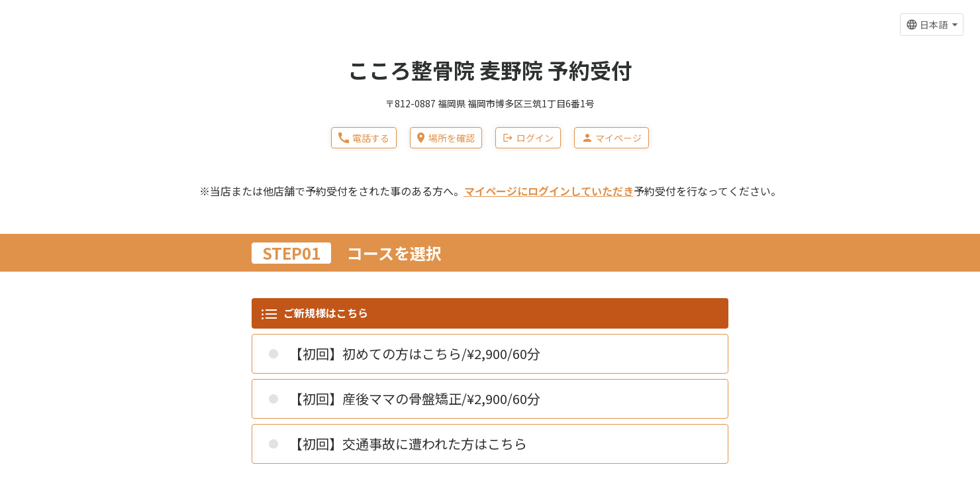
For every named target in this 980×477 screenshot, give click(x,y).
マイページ (612, 138)
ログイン (528, 138)
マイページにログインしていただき (549, 191)
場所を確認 (446, 138)
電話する (364, 138)
